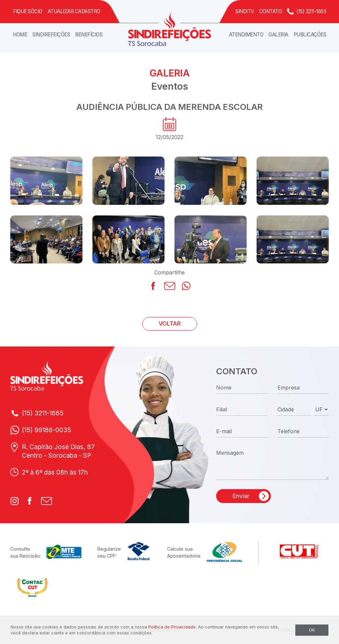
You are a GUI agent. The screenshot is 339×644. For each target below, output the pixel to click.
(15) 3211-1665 (311, 11)
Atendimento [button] (246, 35)
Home (20, 35)
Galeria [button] (278, 35)
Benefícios (89, 35)
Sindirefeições (51, 35)
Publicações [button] (310, 35)
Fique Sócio (28, 11)
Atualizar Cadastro (74, 11)
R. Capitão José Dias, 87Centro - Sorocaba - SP (58, 451)
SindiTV (245, 11)
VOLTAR (170, 323)
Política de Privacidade (172, 627)
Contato (271, 11)
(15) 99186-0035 (47, 430)
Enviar (241, 496)
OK (312, 630)
